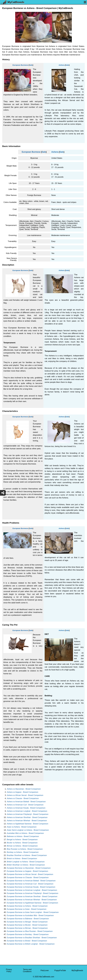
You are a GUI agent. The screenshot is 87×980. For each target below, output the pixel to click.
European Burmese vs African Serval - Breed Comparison (30, 874)
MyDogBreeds (77, 970)
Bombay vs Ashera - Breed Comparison (23, 852)
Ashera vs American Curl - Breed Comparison (25, 805)
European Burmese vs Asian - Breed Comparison (27, 909)
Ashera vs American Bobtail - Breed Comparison (26, 802)
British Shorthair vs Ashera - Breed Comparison (26, 865)
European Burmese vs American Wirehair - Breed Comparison (32, 900)
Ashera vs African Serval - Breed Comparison (25, 795)
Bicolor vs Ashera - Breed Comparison (22, 843)
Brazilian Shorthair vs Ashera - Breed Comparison (27, 855)
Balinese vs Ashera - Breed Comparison (23, 836)
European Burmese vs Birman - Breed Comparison (27, 928)
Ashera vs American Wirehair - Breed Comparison (27, 821)
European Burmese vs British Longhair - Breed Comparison (31, 944)
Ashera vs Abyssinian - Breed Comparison (24, 789)
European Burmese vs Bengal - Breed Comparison (27, 922)
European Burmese (20, 65)
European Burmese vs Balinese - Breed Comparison (28, 919)
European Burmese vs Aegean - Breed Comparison (27, 871)
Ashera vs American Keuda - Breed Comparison (26, 808)
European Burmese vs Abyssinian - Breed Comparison (29, 868)
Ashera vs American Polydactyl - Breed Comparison (28, 814)
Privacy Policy (9, 970)
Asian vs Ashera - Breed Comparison (22, 827)
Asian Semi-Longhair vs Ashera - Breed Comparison (28, 830)
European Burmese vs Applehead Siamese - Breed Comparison (32, 903)
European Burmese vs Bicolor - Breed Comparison (27, 925)
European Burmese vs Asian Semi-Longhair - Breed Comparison (33, 912)
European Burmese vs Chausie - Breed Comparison (28, 877)
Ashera (62, 65)
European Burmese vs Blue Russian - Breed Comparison (30, 931)
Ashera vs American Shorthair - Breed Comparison (27, 817)
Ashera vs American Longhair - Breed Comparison (27, 811)
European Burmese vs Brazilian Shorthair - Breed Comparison (32, 938)
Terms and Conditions (27, 970)
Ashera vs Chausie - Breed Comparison (23, 798)
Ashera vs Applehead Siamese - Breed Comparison (28, 824)
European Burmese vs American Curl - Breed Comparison (30, 884)
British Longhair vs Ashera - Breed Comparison (26, 862)
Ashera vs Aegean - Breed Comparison (22, 792)
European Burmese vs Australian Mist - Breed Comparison (30, 915)
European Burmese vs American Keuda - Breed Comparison (31, 887)
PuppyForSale (60, 970)
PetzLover (45, 970)
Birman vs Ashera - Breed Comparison (22, 846)
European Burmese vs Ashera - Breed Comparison (27, 906)
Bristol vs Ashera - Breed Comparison (22, 859)
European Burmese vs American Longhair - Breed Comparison (32, 890)
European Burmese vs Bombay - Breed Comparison (28, 934)
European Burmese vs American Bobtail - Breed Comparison (31, 881)
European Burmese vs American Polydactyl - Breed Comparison (33, 893)
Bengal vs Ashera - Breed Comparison (22, 840)
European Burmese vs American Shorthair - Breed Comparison (32, 896)
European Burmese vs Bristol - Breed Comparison (27, 941)
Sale (31, 65)
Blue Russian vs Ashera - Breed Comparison (25, 849)
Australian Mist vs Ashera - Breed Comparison (25, 833)
